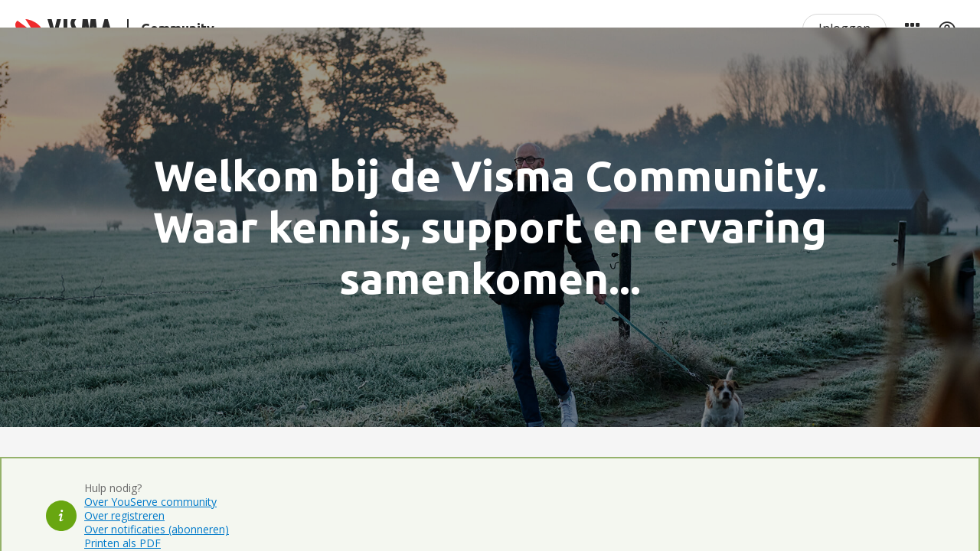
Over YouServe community (150, 502)
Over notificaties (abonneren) (157, 529)
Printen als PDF (122, 543)
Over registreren (124, 515)
